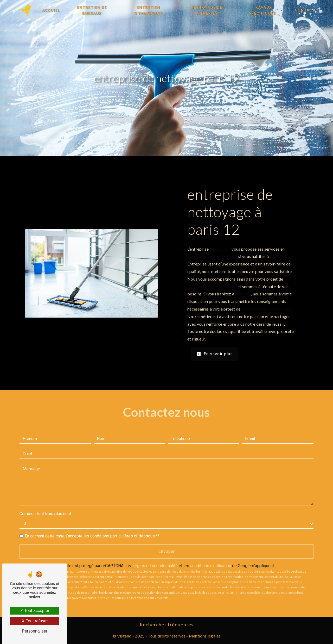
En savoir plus (215, 354)
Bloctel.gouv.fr (71, 598)
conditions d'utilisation (211, 566)
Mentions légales (204, 636)
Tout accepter (34, 611)
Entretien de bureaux (92, 10)
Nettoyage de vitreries (207, 10)
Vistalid (124, 636)
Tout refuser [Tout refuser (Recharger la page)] (35, 621)
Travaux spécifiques (262, 10)
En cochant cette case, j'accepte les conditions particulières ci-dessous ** (92, 536)
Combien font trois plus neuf (45, 514)
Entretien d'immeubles (149, 10)
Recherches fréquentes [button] (167, 625)
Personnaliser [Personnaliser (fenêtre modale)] (35, 631)
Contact (305, 10)
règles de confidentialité (156, 566)
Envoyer (167, 551)
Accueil (51, 10)
